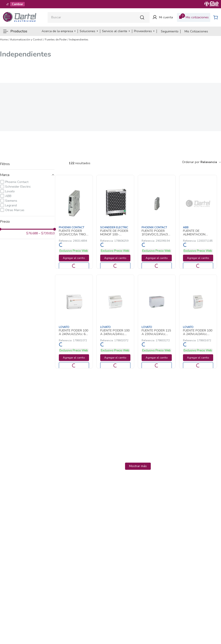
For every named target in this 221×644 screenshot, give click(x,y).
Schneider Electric (18, 187)
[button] (27, 175)
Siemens (11, 201)
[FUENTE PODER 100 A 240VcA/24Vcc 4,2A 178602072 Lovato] (115, 321)
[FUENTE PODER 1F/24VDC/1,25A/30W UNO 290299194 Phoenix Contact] (157, 222)
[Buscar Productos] (143, 17)
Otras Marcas (15, 210)
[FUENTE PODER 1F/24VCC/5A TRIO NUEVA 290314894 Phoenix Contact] (74, 222)
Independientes (79, 40)
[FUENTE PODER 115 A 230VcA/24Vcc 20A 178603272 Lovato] (157, 321)
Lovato (10, 191)
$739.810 (47, 233)
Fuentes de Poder (56, 40)
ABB (8, 196)
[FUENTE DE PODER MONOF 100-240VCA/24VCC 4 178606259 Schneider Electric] (115, 222)
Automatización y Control (26, 40)
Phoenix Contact (17, 182)
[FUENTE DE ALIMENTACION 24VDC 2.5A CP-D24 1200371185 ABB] (198, 222)
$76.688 (32, 233)
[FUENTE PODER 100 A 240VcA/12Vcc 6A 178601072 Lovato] (74, 321)
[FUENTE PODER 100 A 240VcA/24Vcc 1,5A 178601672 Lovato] (198, 321)
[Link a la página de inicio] (4, 40)
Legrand (11, 205)
